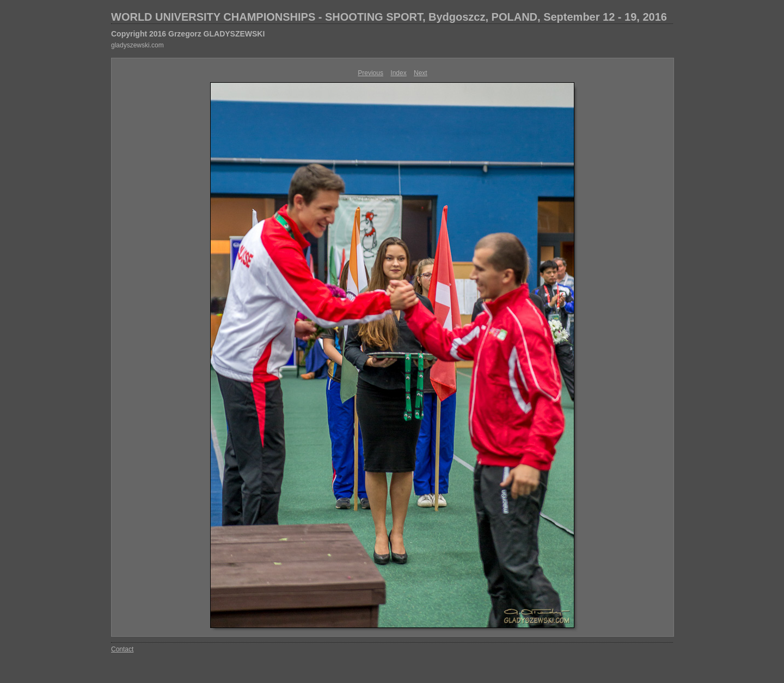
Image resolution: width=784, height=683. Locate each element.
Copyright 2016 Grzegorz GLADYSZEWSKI (188, 34)
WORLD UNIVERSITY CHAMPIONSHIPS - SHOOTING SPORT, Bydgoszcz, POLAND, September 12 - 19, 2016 (389, 17)
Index (398, 73)
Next (421, 73)
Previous (370, 73)
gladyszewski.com (137, 45)
